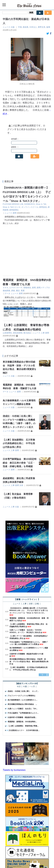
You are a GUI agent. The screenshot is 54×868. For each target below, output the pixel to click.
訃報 (37, 556)
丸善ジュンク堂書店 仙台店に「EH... (23, 660)
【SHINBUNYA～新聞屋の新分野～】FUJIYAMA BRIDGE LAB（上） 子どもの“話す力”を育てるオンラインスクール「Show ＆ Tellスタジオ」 (29, 562)
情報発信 (27, 239)
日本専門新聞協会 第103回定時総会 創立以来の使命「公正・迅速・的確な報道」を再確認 (20, 415)
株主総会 (27, 285)
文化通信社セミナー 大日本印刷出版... (24, 682)
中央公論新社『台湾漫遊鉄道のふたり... (23, 665)
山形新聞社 (7, 285)
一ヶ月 (32, 638)
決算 (21, 437)
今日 (19, 638)
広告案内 (31, 856)
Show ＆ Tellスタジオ (12, 207)
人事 (43, 285)
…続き (16, 223)
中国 (20, 27)
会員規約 (37, 861)
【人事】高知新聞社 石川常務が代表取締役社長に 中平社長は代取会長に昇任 (19, 395)
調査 (13, 242)
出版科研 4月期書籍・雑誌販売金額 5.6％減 (26, 606)
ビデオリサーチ (16, 239)
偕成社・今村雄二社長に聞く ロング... (23, 643)
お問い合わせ (43, 856)
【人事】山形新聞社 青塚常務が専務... (23, 678)
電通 (23, 242)
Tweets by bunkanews (14, 722)
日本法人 (33, 27)
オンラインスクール (30, 207)
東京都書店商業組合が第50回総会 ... (22, 656)
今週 (25, 638)
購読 (18, 242)
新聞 (15, 213)
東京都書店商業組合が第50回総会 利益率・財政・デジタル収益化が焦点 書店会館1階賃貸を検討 (29, 613)
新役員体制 (18, 285)
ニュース (6, 27)
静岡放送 (43, 207)
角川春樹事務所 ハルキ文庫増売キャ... (23, 652)
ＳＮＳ (6, 239)
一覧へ (42, 627)
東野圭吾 (42, 27)
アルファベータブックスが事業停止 (22, 647)
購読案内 (20, 856)
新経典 (26, 27)
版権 (48, 27)
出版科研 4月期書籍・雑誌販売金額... (22, 669)
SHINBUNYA (30, 204)
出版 (13, 27)
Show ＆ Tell (41, 204)
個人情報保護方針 (22, 861)
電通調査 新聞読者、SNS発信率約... (22, 674)
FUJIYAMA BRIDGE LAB (13, 204)
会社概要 (9, 856)
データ (7, 245)
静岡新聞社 (14, 210)
